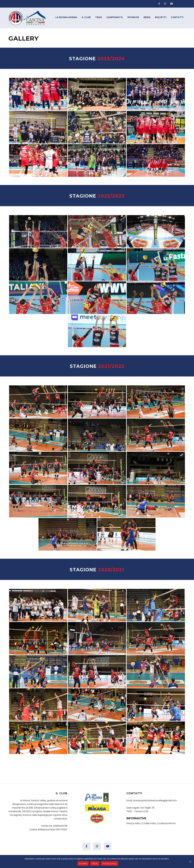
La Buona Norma (167, 823)
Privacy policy (110, 863)
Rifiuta (95, 863)
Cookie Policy (149, 823)
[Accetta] (190, 861)
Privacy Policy (134, 823)
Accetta (83, 863)
